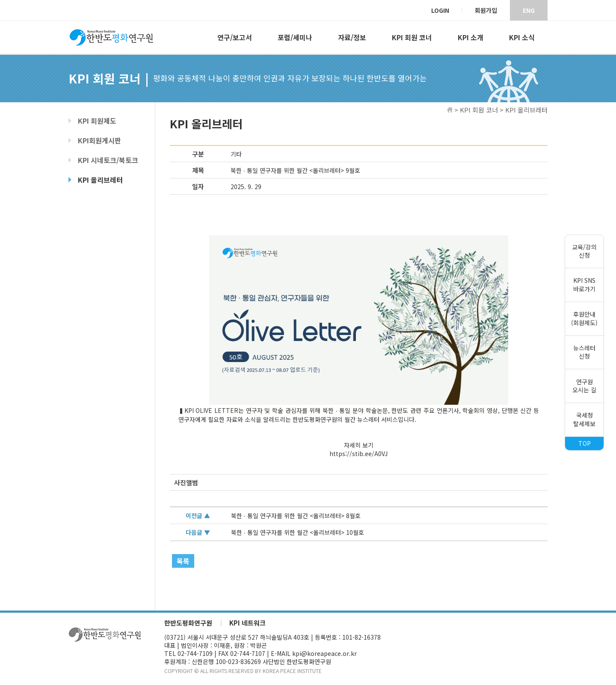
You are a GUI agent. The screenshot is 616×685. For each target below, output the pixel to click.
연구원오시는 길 (584, 386)
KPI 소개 (471, 37)
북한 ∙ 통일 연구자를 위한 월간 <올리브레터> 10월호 (298, 532)
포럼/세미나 (295, 37)
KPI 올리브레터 (100, 180)
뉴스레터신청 (584, 352)
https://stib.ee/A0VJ (358, 454)
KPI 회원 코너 (412, 37)
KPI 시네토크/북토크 (108, 160)
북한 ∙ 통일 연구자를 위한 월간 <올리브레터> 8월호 (296, 516)
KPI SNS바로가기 (584, 285)
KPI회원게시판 (99, 140)
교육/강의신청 (584, 251)
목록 (183, 561)
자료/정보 (352, 37)
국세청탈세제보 (584, 419)
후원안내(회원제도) (584, 318)
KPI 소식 (522, 37)
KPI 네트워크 (247, 623)
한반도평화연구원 (188, 623)
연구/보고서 (235, 37)
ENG (529, 10)
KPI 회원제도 (97, 121)
